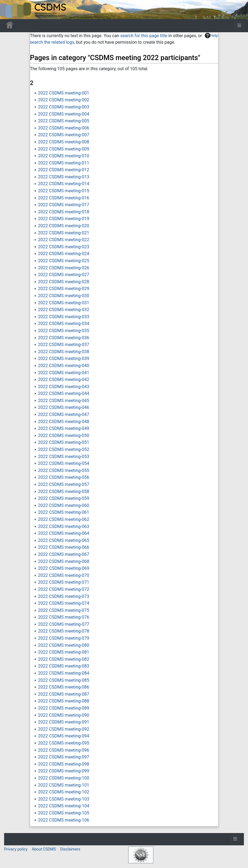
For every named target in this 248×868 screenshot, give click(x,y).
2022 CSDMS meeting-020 (64, 226)
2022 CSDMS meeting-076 (64, 617)
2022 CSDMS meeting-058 (64, 491)
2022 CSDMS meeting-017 (64, 205)
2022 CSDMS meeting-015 (64, 191)
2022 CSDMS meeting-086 (64, 687)
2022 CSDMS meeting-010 (64, 156)
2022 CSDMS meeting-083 (64, 666)
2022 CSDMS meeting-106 (64, 820)
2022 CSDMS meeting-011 (64, 163)
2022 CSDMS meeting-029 (64, 289)
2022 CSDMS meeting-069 (64, 568)
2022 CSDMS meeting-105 (64, 813)
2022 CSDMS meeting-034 (64, 324)
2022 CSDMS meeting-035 (64, 331)
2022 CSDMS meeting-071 (64, 582)
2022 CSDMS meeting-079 (64, 638)
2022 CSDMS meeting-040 (64, 366)
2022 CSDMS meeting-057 (64, 484)
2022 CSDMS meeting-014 (64, 184)
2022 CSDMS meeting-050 (64, 436)
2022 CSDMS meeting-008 (64, 142)
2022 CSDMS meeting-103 (64, 799)
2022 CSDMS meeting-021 (64, 233)
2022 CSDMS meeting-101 (64, 785)
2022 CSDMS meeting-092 (64, 729)
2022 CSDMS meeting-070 (64, 575)
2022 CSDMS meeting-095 (64, 743)
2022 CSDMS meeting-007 (64, 135)
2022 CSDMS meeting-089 (64, 708)
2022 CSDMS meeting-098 (64, 764)
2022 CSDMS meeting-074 (64, 603)
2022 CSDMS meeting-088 (64, 701)
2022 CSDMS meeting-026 (64, 268)
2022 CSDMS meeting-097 (64, 757)
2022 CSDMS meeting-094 (64, 736)
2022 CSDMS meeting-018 (64, 212)
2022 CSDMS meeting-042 (64, 380)
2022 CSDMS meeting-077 (64, 624)
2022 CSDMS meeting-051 (64, 442)
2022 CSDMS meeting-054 (64, 463)
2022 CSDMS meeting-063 (64, 526)
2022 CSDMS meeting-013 (64, 177)
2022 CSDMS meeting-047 (64, 414)
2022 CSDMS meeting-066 (64, 547)
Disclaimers (70, 849)
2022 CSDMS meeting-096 (64, 750)
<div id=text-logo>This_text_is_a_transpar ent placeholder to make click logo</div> (9, 10)
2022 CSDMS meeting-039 (64, 358)
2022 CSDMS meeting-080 (64, 645)
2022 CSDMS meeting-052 (64, 449)
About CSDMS (44, 849)
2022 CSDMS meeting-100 (64, 778)
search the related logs (52, 42)
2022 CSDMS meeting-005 (64, 121)
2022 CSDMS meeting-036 (64, 338)
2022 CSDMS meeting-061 (64, 512)
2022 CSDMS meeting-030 (64, 296)
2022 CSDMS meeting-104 (64, 806)
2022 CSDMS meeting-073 (64, 596)
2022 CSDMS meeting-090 (64, 715)
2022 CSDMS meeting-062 (64, 519)
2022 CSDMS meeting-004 (64, 114)
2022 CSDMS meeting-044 (64, 393)
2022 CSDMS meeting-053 (64, 457)
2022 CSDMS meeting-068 (64, 561)
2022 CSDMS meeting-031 (64, 303)
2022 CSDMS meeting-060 (64, 505)
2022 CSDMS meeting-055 (64, 470)
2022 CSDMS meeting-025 (64, 261)
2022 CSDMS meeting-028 (64, 282)
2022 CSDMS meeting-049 (64, 428)
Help (211, 36)
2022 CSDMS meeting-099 (64, 771)
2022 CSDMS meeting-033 (64, 317)
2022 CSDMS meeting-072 (64, 589)
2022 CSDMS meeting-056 (64, 477)
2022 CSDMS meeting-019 (64, 219)
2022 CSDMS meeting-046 (64, 407)
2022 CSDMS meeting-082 (64, 659)
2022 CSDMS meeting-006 (64, 128)
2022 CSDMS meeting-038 (64, 352)
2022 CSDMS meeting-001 (64, 93)
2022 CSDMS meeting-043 (64, 387)
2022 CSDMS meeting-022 (64, 240)
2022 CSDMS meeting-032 (64, 310)
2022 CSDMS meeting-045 (64, 401)
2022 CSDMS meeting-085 (64, 680)
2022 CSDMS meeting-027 (64, 275)
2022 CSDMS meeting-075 (64, 610)
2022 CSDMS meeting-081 (64, 652)
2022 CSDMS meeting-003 (64, 107)
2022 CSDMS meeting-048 (64, 422)
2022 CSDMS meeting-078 (64, 631)
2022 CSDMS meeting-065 (64, 540)
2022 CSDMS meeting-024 (64, 254)
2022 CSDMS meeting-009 (64, 149)
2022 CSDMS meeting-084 (64, 673)
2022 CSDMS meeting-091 (64, 722)
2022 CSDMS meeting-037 (64, 345)
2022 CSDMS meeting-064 (64, 533)
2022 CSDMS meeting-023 (64, 247)
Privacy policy (16, 849)
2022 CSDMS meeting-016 (64, 198)
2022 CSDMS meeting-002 (64, 100)
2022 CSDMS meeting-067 (64, 554)
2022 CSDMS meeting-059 (64, 498)
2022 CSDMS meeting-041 (64, 373)
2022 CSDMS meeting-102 (64, 792)
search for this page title (144, 36)
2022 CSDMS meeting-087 (64, 694)
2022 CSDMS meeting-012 (64, 170)
